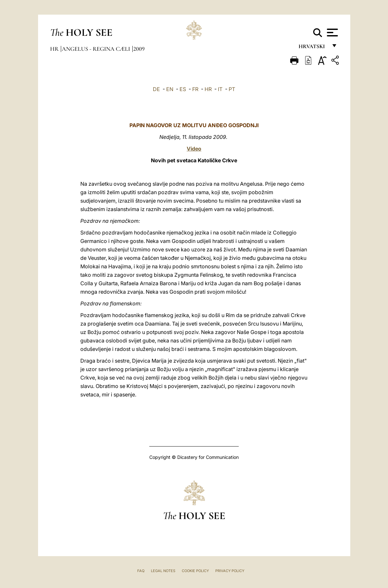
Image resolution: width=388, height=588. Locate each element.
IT (220, 89)
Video (194, 149)
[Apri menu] (332, 33)
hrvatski (313, 48)
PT (232, 89)
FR (195, 89)
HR (208, 89)
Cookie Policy (195, 571)
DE (156, 89)
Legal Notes (163, 571)
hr (55, 49)
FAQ (141, 571)
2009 (139, 49)
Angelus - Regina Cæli (97, 49)
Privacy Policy (230, 571)
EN (170, 89)
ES (183, 89)
